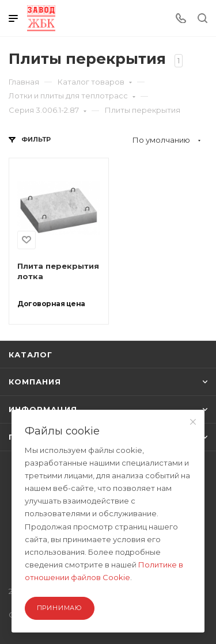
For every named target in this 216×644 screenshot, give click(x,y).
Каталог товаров (95, 82)
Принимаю (60, 608)
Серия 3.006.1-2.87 (48, 110)
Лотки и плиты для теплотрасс (72, 96)
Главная (24, 82)
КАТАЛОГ (31, 355)
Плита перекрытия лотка (58, 271)
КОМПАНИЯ (108, 382)
